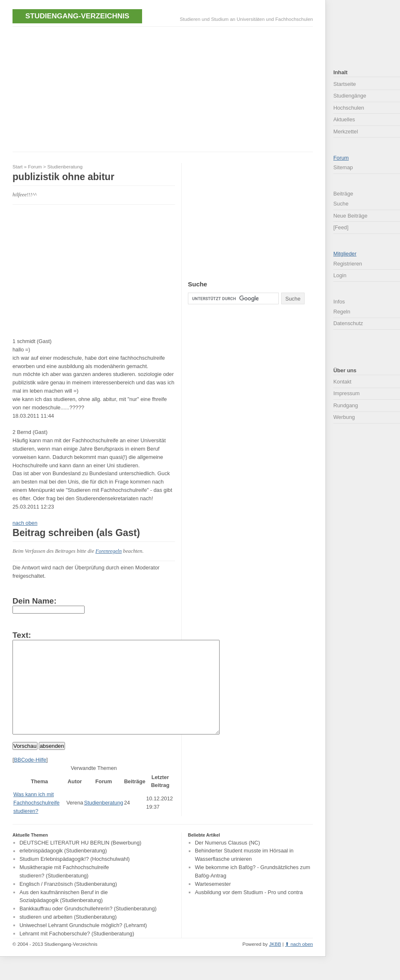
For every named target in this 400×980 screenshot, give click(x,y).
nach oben (25, 523)
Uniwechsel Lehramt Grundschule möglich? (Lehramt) (83, 944)
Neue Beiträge (350, 216)
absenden (52, 765)
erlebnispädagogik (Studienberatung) (63, 870)
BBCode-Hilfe (30, 778)
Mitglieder (345, 254)
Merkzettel (346, 132)
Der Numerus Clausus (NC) (227, 861)
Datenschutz (348, 323)
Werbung (344, 417)
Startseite (345, 84)
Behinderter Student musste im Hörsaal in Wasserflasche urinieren (244, 874)
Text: (22, 635)
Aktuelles (344, 119)
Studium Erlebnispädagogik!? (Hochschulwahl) (75, 878)
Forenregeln (109, 551)
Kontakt (342, 382)
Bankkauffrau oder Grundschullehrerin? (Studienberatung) (88, 927)
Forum (35, 167)
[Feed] (341, 227)
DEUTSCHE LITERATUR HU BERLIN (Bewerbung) (81, 861)
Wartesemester (213, 903)
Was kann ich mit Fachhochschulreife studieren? (36, 821)
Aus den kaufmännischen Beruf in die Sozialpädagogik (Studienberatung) (64, 915)
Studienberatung (65, 167)
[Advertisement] (110, 88)
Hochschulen (349, 108)
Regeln (342, 312)
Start (17, 167)
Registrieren (348, 264)
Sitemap (343, 167)
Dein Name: (35, 601)
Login (340, 275)
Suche (341, 204)
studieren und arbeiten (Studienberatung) (68, 936)
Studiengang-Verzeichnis (77, 16)
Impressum (346, 393)
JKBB (275, 963)
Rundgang (346, 405)
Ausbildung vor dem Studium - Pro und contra (249, 911)
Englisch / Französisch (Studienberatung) (68, 903)
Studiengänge (350, 96)
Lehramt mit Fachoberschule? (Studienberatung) (77, 952)
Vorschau (25, 765)
